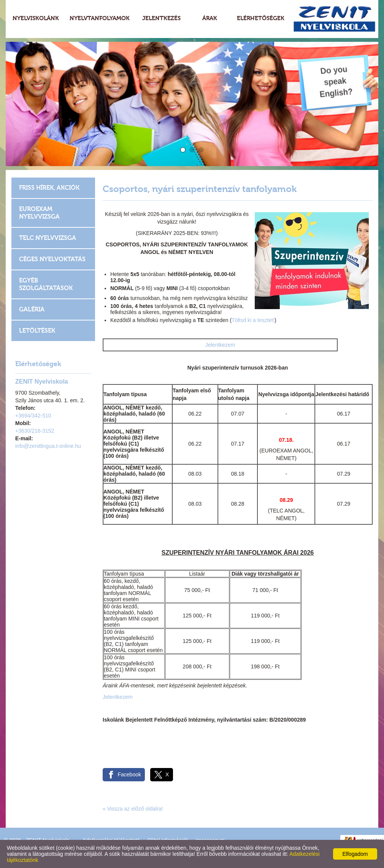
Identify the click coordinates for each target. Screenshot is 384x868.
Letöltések (37, 331)
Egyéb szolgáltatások (46, 284)
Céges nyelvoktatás (52, 259)
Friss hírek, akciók (49, 188)
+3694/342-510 (33, 416)
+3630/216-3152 (35, 431)
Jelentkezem (220, 345)
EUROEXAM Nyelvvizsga (39, 213)
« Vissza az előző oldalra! (133, 809)
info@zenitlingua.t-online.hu (48, 446)
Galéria (32, 309)
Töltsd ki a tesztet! (253, 320)
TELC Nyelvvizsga (48, 238)
